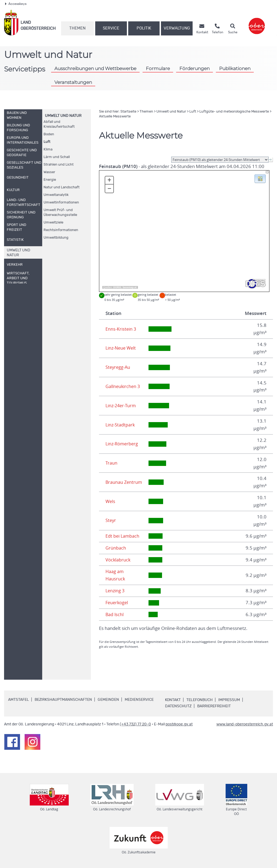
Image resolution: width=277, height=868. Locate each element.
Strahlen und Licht (59, 165)
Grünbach (116, 548)
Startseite (128, 112)
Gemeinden (108, 700)
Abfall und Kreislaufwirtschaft (59, 124)
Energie (50, 180)
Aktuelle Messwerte (115, 116)
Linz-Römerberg (123, 444)
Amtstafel (19, 700)
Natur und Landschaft (62, 187)
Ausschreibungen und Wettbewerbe (95, 68)
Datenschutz (178, 706)
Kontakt (173, 700)
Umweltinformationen (61, 203)
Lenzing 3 (116, 591)
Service (111, 28)
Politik (144, 28)
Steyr (111, 520)
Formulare (158, 68)
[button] (260, 178)
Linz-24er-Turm (121, 406)
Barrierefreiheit (214, 706)
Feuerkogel (117, 603)
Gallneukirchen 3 (123, 386)
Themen (77, 28)
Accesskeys (16, 4)
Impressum (229, 700)
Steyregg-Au (118, 367)
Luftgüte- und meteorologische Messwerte (234, 112)
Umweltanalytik (56, 195)
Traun (111, 463)
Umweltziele (53, 223)
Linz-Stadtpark (121, 425)
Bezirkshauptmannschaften (63, 700)
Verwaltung (177, 28)
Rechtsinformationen (61, 230)
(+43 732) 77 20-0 (135, 724)
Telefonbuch (199, 700)
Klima (48, 149)
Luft (47, 142)
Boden (49, 134)
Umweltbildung (56, 238)
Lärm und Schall (57, 157)
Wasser (49, 172)
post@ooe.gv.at (179, 724)
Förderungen (194, 68)
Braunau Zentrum (124, 482)
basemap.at (129, 287)
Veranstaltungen (73, 82)
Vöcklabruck (118, 560)
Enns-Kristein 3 (121, 329)
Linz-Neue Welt (122, 348)
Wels (111, 501)
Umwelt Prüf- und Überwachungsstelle (60, 213)
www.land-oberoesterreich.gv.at (245, 724)
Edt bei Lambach (123, 536)
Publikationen (235, 68)
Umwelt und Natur (63, 116)
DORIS (117, 287)
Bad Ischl (115, 614)
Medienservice (139, 700)
